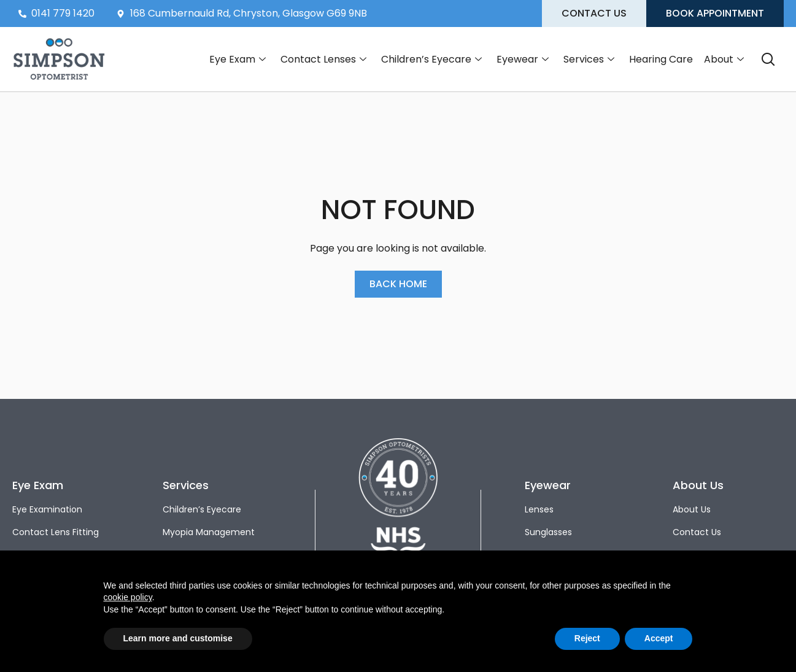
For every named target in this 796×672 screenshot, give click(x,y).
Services (589, 60)
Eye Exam (238, 60)
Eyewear (523, 60)
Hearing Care (661, 59)
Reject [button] (587, 638)
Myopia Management (209, 532)
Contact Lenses (323, 60)
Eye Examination (47, 509)
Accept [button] (659, 638)
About (724, 60)
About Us (692, 509)
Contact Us (697, 532)
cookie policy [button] (128, 597)
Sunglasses (548, 532)
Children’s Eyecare (431, 60)
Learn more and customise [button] (178, 638)
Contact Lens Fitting (56, 532)
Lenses (539, 509)
